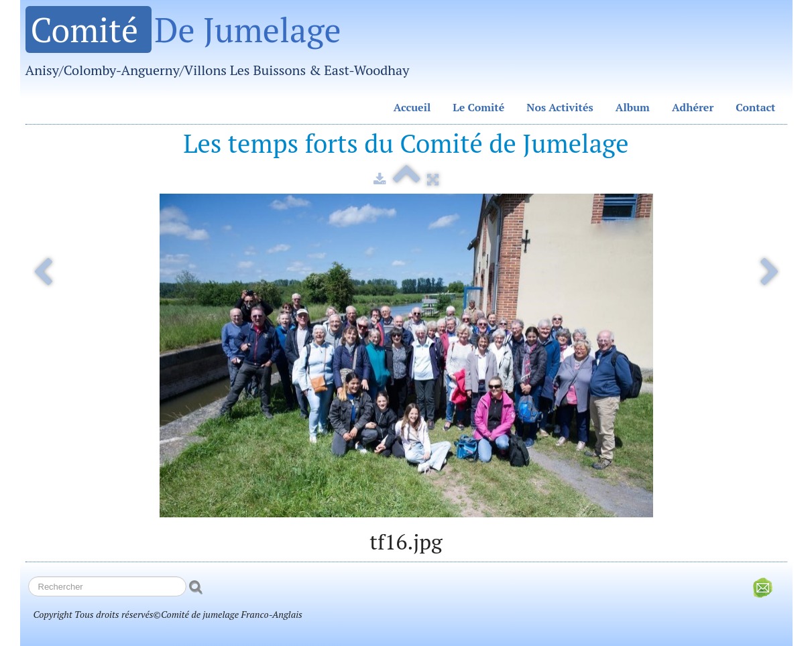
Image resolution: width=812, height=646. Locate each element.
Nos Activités (560, 107)
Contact (755, 107)
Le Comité (478, 107)
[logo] (223, 47)
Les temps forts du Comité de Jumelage (406, 143)
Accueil (412, 107)
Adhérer (693, 107)
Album (633, 107)
